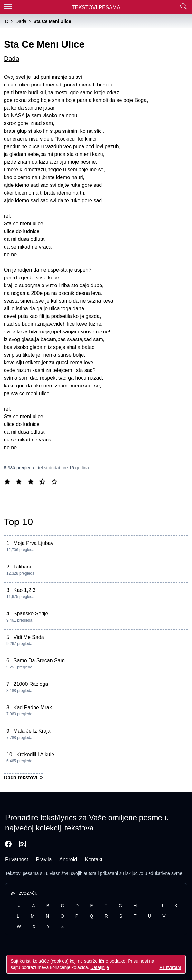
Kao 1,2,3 (25, 590)
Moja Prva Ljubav (34, 543)
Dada (12, 59)
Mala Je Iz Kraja (32, 731)
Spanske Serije (31, 614)
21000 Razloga (31, 684)
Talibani (22, 567)
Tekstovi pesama (22, 873)
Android (68, 860)
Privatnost (17, 860)
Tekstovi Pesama (96, 8)
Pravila (44, 860)
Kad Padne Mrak (33, 708)
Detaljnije (100, 967)
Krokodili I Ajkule (35, 754)
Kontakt (94, 860)
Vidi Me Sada (29, 637)
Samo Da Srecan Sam (39, 661)
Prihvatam (170, 967)
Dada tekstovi (21, 778)
